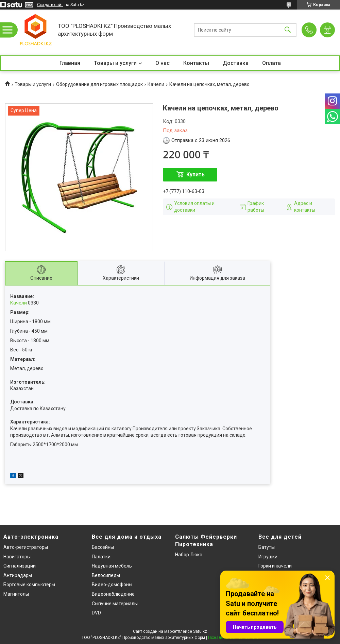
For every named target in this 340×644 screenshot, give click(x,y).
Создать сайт (50, 5)
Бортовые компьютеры (29, 585)
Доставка (236, 63)
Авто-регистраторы (26, 547)
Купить (195, 175)
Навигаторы (17, 557)
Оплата (271, 63)
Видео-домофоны (112, 585)
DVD (96, 613)
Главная (70, 63)
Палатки (101, 557)
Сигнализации (20, 566)
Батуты (267, 547)
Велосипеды (106, 575)
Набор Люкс (189, 555)
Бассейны (103, 547)
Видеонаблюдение (113, 594)
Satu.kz (200, 631)
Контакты (196, 63)
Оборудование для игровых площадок (99, 84)
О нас (163, 63)
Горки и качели (275, 566)
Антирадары (18, 575)
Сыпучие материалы (115, 604)
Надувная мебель (112, 566)
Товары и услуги (115, 63)
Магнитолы (16, 594)
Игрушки (268, 557)
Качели (156, 84)
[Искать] (288, 30)
